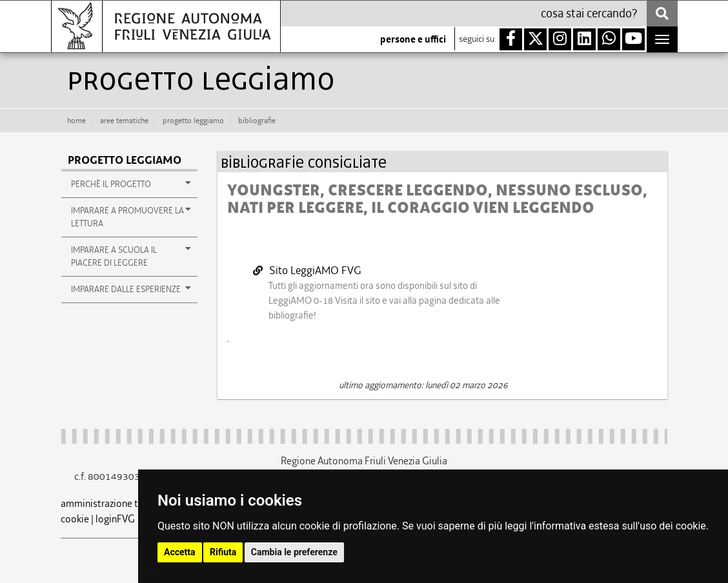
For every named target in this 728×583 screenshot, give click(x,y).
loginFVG (115, 519)
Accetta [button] (180, 552)
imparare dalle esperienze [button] (131, 289)
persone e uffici (413, 39)
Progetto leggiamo (193, 121)
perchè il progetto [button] (131, 184)
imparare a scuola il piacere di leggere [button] (131, 256)
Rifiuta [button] (223, 552)
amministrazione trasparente (123, 503)
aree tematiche (124, 121)
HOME (76, 121)
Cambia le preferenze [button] (294, 552)
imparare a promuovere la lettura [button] (131, 217)
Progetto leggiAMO (125, 160)
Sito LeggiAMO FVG (307, 270)
